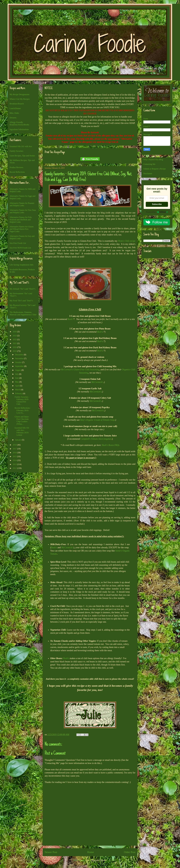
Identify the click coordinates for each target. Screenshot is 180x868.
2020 (15, 347)
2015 (15, 456)
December (19, 355)
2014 (15, 460)
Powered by (157, 212)
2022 (15, 339)
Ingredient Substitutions (19, 129)
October (19, 362)
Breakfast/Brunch (17, 104)
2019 (15, 351)
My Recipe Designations (19, 94)
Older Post (130, 852)
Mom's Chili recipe (127, 241)
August (18, 370)
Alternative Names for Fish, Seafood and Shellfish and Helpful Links (21, 220)
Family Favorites (16, 151)
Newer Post (51, 852)
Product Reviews (16, 167)
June (17, 378)
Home (91, 852)
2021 (15, 343)
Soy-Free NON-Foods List (20, 248)
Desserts (13, 118)
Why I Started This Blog (153, 160)
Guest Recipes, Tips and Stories (22, 156)
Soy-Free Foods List (18, 243)
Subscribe (157, 204)
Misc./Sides (14, 113)
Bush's (71, 319)
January (18, 440)
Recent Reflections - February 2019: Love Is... (23, 410)
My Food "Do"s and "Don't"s (21, 301)
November (20, 358)
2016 (15, 453)
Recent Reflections (17, 172)
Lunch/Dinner (15, 108)
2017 (15, 449)
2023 (15, 336)
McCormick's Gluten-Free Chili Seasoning (80, 370)
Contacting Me (149, 164)
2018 (15, 445)
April (17, 386)
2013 (15, 464)
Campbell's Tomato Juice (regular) (96, 439)
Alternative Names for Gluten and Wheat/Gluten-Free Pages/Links (22, 229)
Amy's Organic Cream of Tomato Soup (97, 420)
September (20, 366)
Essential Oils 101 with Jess (21, 146)
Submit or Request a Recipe (155, 169)
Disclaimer (148, 174)
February (19, 393)
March (18, 390)
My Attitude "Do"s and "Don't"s (22, 289)
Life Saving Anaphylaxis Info (21, 265)
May (17, 382)
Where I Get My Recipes (20, 99)
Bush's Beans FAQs (111, 445)
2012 (15, 468)
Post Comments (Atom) (96, 860)
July (17, 374)
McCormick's (97, 382)
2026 (15, 332)
